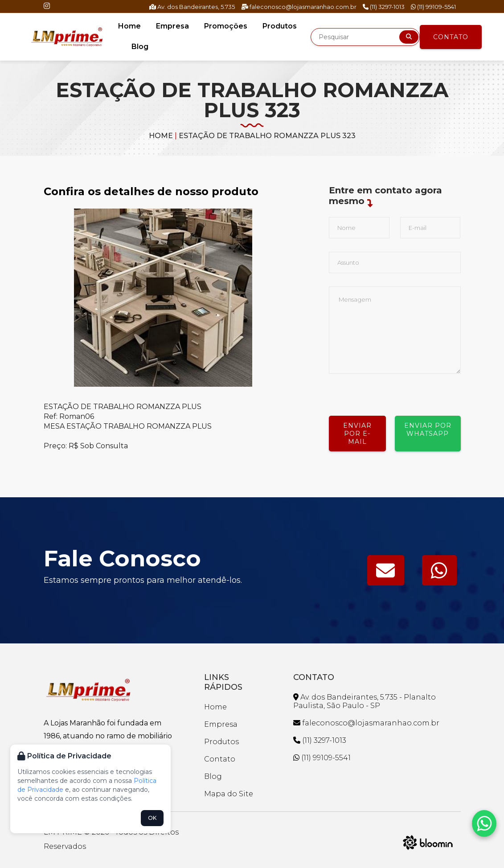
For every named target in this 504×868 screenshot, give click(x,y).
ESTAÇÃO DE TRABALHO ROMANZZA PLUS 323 (267, 136)
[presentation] (397, 391)
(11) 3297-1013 (384, 7)
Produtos (280, 26)
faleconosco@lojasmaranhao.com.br (299, 7)
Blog (140, 47)
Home (129, 26)
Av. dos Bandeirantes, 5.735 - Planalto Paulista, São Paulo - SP (365, 701)
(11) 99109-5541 (433, 7)
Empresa (172, 26)
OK (152, 818)
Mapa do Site (229, 794)
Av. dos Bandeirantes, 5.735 (192, 7)
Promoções (226, 26)
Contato (451, 37)
